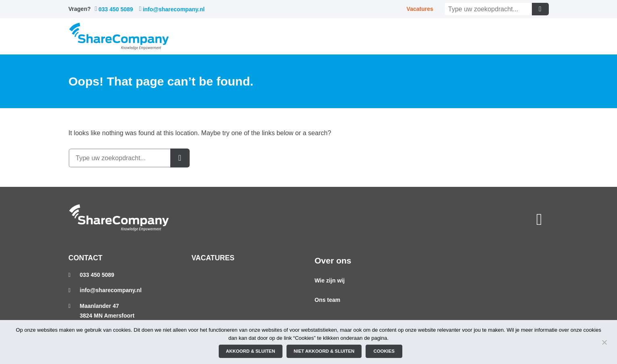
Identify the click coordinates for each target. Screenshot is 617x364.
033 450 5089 (114, 9)
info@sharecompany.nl (172, 9)
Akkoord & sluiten (251, 351)
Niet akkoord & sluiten (324, 351)
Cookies (384, 351)
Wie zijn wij (330, 280)
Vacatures (420, 9)
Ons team (328, 300)
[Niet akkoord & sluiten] (604, 342)
